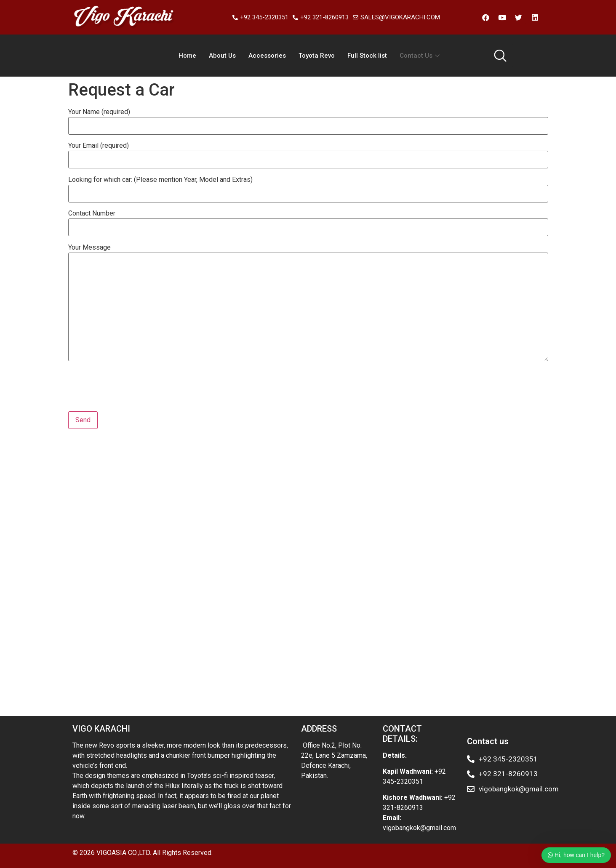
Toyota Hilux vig (503, 553)
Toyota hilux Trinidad (288, 614)
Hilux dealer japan (187, 674)
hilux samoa (186, 573)
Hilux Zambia (340, 614)
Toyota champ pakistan (266, 563)
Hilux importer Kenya (306, 472)
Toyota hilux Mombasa (231, 533)
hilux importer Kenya (488, 664)
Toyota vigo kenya (440, 593)
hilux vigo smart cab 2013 (421, 694)
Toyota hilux (217, 583)
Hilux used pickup (410, 502)
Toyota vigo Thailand (126, 523)
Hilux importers (181, 523)
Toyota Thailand (145, 654)
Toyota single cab (198, 472)
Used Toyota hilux (197, 654)
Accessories (267, 56)
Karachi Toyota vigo (141, 563)
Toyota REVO (155, 482)
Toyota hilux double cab (448, 533)
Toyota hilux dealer (132, 614)
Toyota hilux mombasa (165, 583)
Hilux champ (353, 533)
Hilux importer (102, 583)
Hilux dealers (237, 553)
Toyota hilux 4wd (114, 624)
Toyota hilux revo (264, 583)
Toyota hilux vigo (93, 472)
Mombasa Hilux (192, 553)
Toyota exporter (250, 472)
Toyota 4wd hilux (455, 472)
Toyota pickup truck (119, 664)
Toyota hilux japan (132, 674)
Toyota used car (363, 472)
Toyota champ (463, 482)
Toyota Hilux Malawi (223, 704)
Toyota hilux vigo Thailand (128, 573)
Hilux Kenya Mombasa (133, 553)
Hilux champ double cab (231, 694)
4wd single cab (122, 513)
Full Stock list (367, 56)
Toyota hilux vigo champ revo (241, 664)
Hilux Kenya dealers (468, 502)
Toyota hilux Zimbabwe (156, 704)
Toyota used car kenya (279, 502)
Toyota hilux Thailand (372, 684)
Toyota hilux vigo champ (131, 684)
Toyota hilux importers (276, 513)
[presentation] (132, 391)
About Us (222, 56)
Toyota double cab (174, 513)
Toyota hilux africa (300, 644)
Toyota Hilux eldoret (358, 644)
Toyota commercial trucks (293, 704)
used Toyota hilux (264, 624)
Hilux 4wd (298, 482)
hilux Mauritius (394, 563)
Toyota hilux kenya (115, 502)
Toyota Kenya (331, 513)
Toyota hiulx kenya (439, 674)
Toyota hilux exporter (346, 482)
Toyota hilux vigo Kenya (250, 674)
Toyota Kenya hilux (167, 533)
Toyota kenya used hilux (182, 634)
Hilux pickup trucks (357, 573)
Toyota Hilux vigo (413, 573)
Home (187, 56)
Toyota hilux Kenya (326, 593)
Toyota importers (431, 543)
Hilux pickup (409, 472)
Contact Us (421, 56)
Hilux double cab (145, 472)
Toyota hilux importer (318, 674)
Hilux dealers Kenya (388, 523)
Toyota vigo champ (446, 563)
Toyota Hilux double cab (441, 553)
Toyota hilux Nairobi (380, 674)
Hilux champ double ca (240, 573)
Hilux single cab (105, 492)
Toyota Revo (317, 56)
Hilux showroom (169, 502)
